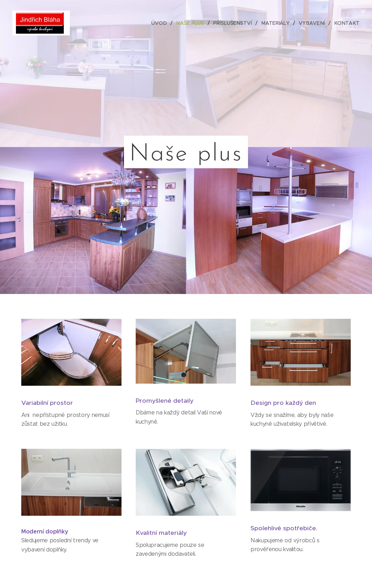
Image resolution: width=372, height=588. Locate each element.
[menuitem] (164, 23)
